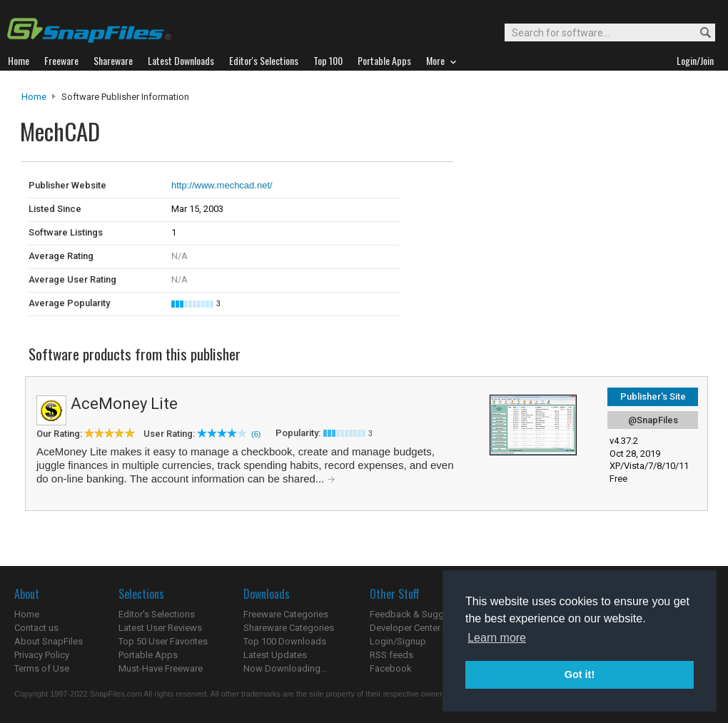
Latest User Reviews (160, 628)
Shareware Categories (289, 628)
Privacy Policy (42, 655)
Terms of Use (42, 668)
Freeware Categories (286, 614)
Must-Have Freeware (161, 668)
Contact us (36, 628)
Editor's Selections (157, 614)
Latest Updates (275, 655)
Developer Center (405, 628)
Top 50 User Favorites (163, 641)
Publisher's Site (653, 396)
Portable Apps (148, 655)
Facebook (391, 668)
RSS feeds (391, 655)
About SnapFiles (49, 641)
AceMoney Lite (124, 404)
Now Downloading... (285, 668)
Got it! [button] (580, 674)
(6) (256, 434)
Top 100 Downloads (285, 641)
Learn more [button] (497, 638)
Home (34, 97)
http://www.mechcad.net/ (222, 185)
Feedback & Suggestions (422, 614)
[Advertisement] (550, 191)
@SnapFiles (653, 420)
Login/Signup (398, 641)
